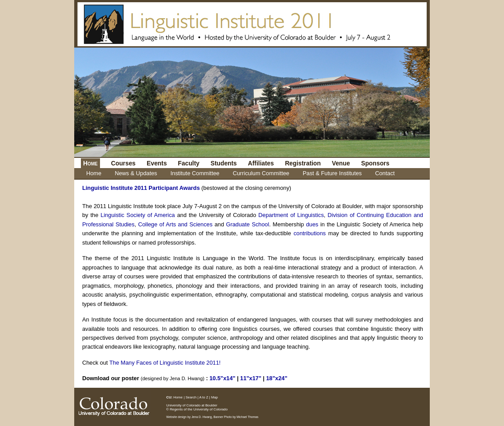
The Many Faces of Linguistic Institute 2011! (165, 363)
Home (94, 173)
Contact (385, 173)
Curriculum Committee (261, 173)
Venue (341, 163)
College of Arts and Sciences (175, 224)
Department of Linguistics (291, 215)
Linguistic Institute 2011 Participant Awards (141, 188)
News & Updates (136, 173)
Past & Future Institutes (332, 173)
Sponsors (375, 163)
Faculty (188, 163)
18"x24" (277, 378)
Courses (123, 163)
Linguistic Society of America (138, 215)
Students (224, 163)
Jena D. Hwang (202, 417)
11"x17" (251, 378)
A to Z (204, 397)
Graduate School (248, 224)
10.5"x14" (222, 378)
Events (157, 163)
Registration (303, 163)
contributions (310, 233)
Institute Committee (195, 173)
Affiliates (261, 163)
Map (214, 397)
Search (191, 397)
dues (312, 224)
